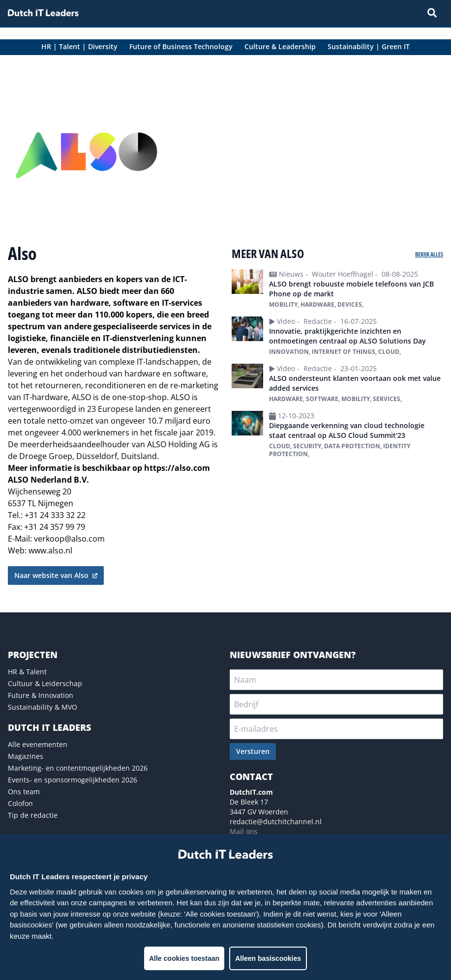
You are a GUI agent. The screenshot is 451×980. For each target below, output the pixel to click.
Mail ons (244, 831)
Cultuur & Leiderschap (45, 683)
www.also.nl (50, 550)
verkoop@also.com (69, 539)
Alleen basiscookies (268, 958)
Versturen (253, 751)
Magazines (26, 756)
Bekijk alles (429, 254)
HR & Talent (27, 672)
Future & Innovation (41, 695)
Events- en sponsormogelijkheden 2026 (73, 780)
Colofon (20, 803)
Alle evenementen (38, 744)
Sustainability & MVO (43, 707)
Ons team (24, 792)
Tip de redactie (33, 815)
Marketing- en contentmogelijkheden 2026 (78, 768)
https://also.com (177, 468)
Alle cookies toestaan (184, 958)
